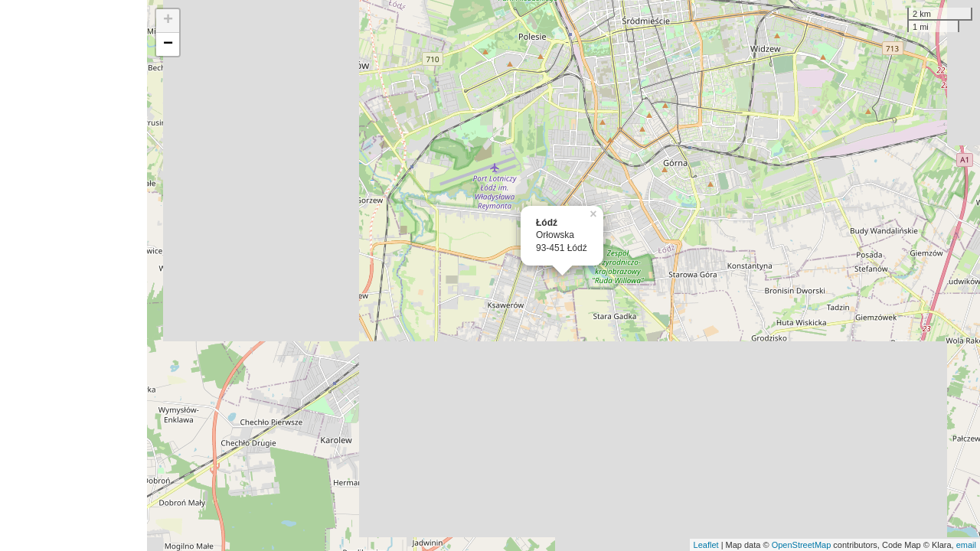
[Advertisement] (73, 275)
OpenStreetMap (802, 545)
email (966, 545)
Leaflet (706, 545)
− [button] (168, 44)
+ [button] (168, 21)
